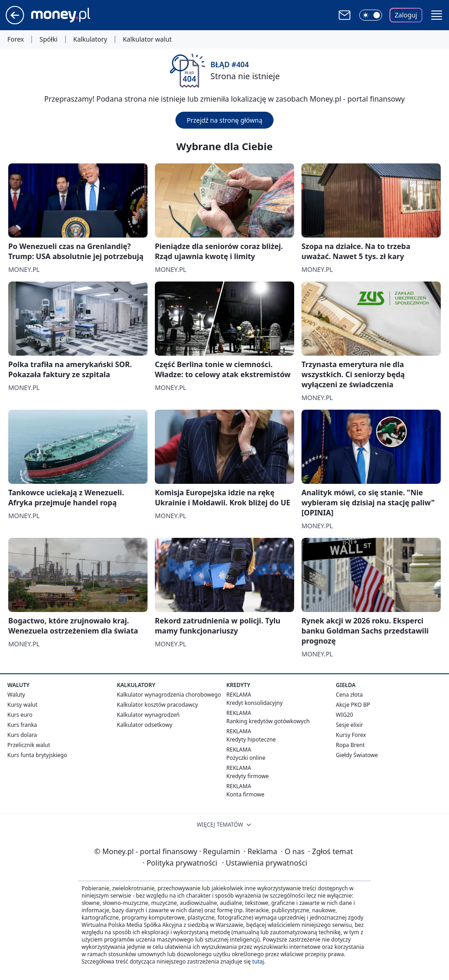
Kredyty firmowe (248, 776)
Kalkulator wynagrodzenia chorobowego (169, 695)
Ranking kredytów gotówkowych (268, 721)
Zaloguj (406, 15)
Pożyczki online (246, 758)
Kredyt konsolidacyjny (255, 703)
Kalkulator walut (147, 39)
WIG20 (345, 715)
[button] (437, 15)
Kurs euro (20, 715)
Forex (16, 39)
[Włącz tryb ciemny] (371, 15)
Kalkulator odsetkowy (145, 725)
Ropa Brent (350, 745)
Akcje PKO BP (353, 705)
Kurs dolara (22, 735)
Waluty (16, 695)
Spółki (48, 39)
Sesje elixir (349, 725)
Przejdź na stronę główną (224, 120)
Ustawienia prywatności (264, 863)
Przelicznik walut (29, 745)
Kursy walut (22, 705)
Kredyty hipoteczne (251, 739)
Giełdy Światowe (357, 755)
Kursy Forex (351, 735)
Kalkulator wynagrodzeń (148, 715)
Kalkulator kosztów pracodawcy (157, 705)
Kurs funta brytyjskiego (37, 755)
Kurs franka (22, 725)
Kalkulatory (90, 39)
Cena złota (349, 695)
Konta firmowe (245, 794)
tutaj (258, 961)
